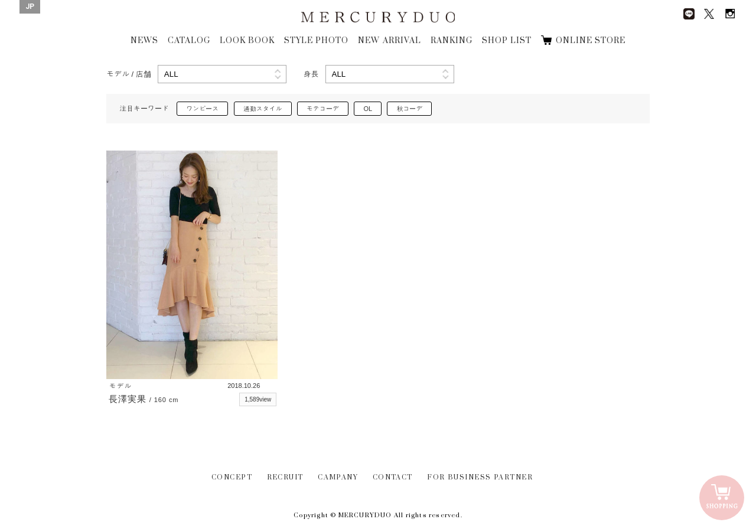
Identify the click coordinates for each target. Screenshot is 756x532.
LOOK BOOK (247, 41)
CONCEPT (232, 477)
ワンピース (202, 109)
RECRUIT (285, 477)
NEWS (144, 41)
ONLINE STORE (591, 41)
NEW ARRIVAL (389, 41)
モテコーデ (323, 109)
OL (368, 109)
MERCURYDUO (378, 18)
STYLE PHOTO (316, 41)
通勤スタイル (263, 109)
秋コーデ (409, 109)
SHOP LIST (507, 41)
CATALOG (189, 41)
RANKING (452, 41)
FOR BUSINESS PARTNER (480, 477)
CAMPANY (338, 477)
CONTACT (393, 477)
